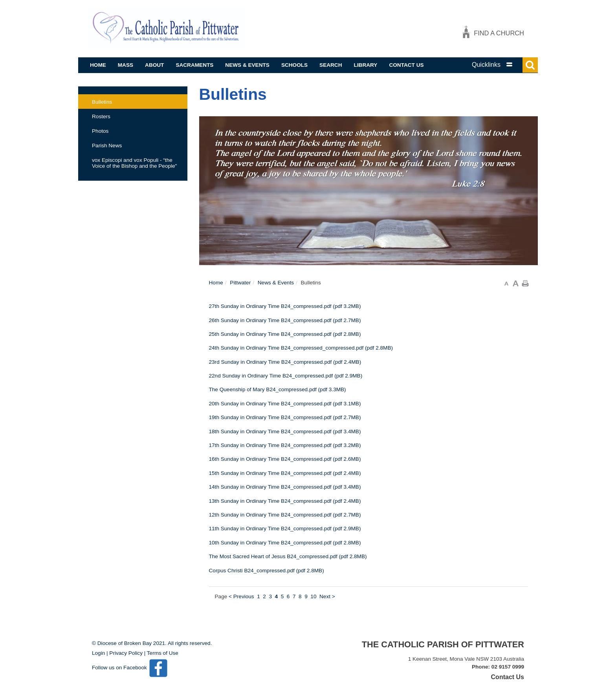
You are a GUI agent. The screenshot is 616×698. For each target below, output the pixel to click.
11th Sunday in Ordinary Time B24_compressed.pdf (285, 529)
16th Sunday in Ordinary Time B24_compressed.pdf (285, 459)
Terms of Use (163, 653)
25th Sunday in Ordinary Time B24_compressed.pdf (285, 334)
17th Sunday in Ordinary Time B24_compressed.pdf (285, 445)
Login (98, 653)
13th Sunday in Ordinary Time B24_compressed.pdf (285, 501)
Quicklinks (486, 65)
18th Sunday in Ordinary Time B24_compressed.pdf (285, 431)
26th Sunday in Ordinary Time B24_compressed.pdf (285, 320)
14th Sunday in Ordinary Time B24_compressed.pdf (285, 487)
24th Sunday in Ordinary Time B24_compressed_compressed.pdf (301, 348)
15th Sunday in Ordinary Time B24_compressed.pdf (285, 473)
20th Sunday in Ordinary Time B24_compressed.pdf (285, 404)
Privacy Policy (126, 653)
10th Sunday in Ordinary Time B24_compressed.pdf (285, 543)
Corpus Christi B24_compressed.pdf (267, 571)
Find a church (499, 33)
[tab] (500, 65)
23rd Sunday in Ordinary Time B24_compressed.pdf (285, 362)
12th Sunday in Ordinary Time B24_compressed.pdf (285, 515)
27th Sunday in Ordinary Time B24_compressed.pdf (285, 306)
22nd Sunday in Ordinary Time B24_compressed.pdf (286, 376)
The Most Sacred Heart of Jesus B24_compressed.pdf (288, 556)
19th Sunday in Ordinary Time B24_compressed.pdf (285, 417)
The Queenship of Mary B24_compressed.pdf (278, 389)
